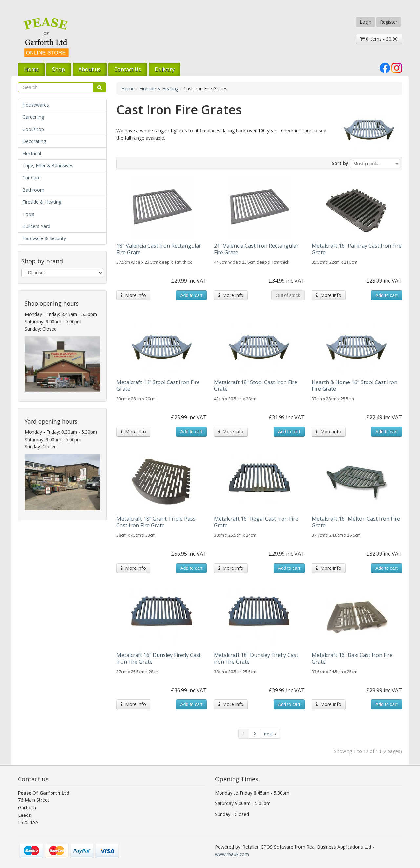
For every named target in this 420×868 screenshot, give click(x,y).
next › (270, 734)
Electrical (32, 153)
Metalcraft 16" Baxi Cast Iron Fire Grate (352, 658)
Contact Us (128, 69)
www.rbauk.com (232, 854)
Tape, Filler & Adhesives (48, 165)
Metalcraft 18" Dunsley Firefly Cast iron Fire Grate (256, 658)
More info (133, 295)
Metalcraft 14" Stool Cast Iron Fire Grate (158, 385)
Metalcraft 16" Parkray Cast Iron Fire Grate (357, 249)
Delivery (165, 69)
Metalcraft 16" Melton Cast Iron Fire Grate (356, 522)
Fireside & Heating (42, 202)
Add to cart (191, 295)
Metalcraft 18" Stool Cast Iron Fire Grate (256, 385)
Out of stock (288, 295)
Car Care (31, 178)
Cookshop (33, 129)
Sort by (340, 163)
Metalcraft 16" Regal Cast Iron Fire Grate (256, 522)
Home (31, 69)
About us (90, 69)
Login (366, 22)
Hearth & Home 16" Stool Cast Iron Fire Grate (355, 385)
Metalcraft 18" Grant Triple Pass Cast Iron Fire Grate (156, 522)
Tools (28, 214)
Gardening (33, 117)
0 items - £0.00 (379, 39)
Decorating (34, 141)
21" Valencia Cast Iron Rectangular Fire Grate (256, 249)
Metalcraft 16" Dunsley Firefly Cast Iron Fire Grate (159, 658)
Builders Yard (36, 226)
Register (389, 22)
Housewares (36, 105)
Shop (59, 69)
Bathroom (33, 190)
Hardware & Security (44, 238)
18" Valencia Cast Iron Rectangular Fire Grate (159, 249)
